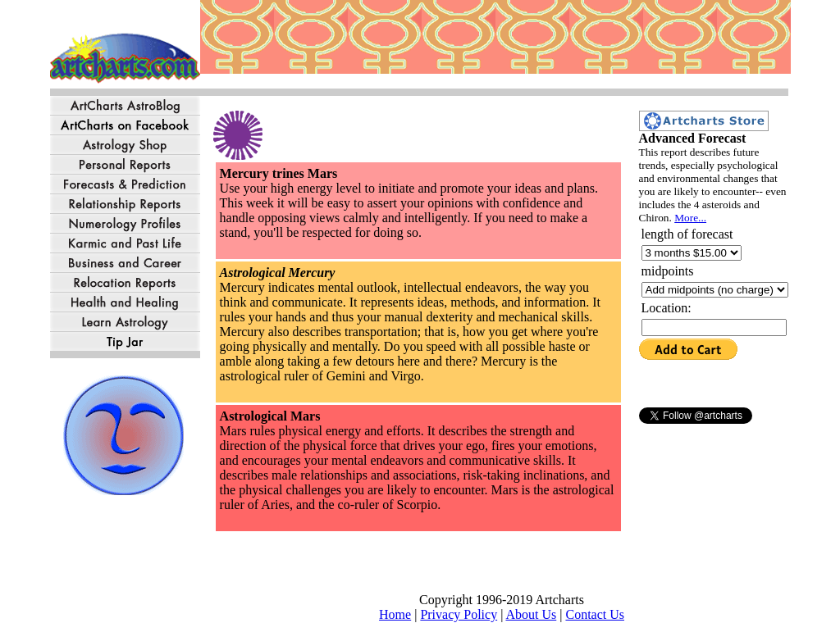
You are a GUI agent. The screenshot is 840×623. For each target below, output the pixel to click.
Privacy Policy (459, 614)
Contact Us (595, 614)
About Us (531, 614)
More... (690, 218)
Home (395, 614)
